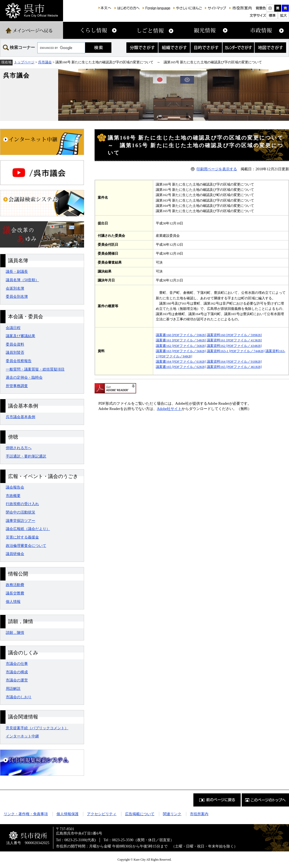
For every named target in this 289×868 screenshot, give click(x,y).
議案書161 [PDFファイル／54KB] (181, 340)
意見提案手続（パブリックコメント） (37, 728)
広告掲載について (140, 814)
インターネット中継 (22, 736)
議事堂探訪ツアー (20, 521)
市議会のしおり (19, 697)
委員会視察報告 (19, 361)
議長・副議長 (17, 271)
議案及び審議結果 (20, 336)
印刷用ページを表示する (217, 169)
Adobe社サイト (169, 409)
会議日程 (13, 328)
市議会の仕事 (17, 664)
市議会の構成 (17, 672)
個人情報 (13, 602)
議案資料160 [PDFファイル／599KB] (234, 335)
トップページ (24, 62)
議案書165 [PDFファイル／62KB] (181, 367)
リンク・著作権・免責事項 (26, 814)
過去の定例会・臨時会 (24, 377)
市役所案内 (199, 814)
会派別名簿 (15, 288)
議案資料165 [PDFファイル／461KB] (234, 367)
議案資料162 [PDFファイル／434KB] (234, 346)
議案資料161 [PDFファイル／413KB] (234, 340)
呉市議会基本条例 (20, 417)
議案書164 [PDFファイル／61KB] (181, 361)
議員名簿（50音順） (22, 280)
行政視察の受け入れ (22, 504)
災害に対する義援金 (22, 537)
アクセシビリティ (102, 814)
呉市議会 (45, 62)
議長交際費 (15, 593)
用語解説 (13, 689)
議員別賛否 (15, 352)
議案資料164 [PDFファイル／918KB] (234, 361)
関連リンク (172, 814)
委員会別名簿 (17, 296)
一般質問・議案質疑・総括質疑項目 (35, 369)
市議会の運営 (17, 680)
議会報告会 (15, 487)
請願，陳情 (15, 633)
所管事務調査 (17, 386)
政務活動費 (15, 585)
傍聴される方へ (19, 448)
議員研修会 (15, 554)
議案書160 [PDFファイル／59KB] (181, 335)
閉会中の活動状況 (20, 512)
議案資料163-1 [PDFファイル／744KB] (236, 351)
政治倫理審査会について (26, 546)
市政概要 (13, 496)
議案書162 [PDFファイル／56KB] (181, 346)
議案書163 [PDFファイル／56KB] (181, 351)
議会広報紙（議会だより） (28, 529)
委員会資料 (15, 344)
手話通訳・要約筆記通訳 (26, 456)
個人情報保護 (68, 814)
